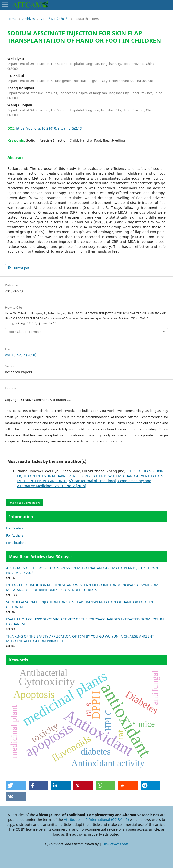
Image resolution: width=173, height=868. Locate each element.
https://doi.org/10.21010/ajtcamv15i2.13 (49, 128)
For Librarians (16, 543)
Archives (29, 19)
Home (12, 19)
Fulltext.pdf (20, 268)
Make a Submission (25, 503)
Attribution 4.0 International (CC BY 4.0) (96, 820)
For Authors (15, 535)
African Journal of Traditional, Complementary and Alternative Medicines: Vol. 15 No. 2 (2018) (84, 483)
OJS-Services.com (115, 844)
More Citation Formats (25, 332)
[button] (16, 785)
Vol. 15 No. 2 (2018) (55, 19)
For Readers (15, 528)
